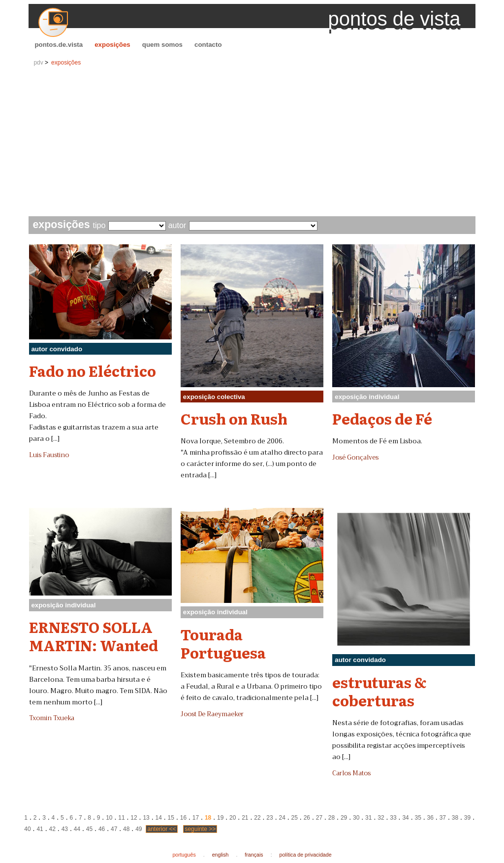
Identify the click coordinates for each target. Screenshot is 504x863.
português (184, 855)
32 (381, 818)
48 (126, 829)
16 (183, 818)
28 (331, 818)
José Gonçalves (355, 458)
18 (208, 818)
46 (102, 829)
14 (159, 818)
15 (171, 818)
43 (65, 829)
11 (121, 818)
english (220, 855)
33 (393, 818)
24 (282, 818)
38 (455, 818)
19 (220, 818)
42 (52, 829)
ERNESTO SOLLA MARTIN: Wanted (94, 636)
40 (27, 829)
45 (89, 829)
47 (114, 829)
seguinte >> (200, 829)
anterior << (161, 829)
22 (257, 818)
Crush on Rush (234, 418)
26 (307, 818)
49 (139, 829)
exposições (112, 45)
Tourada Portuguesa (223, 643)
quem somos (162, 45)
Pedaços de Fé (382, 418)
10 (109, 818)
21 (245, 818)
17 (196, 818)
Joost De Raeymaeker (212, 714)
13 (146, 818)
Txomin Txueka (52, 718)
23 (269, 818)
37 (443, 818)
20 (233, 818)
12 (134, 818)
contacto (208, 45)
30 (356, 818)
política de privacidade (306, 855)
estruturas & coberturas (379, 691)
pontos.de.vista (59, 45)
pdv (38, 63)
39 (467, 818)
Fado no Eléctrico (93, 370)
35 (418, 818)
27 (319, 818)
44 (77, 829)
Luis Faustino (49, 455)
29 (344, 818)
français (254, 855)
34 (405, 818)
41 (40, 829)
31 (368, 818)
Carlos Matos (351, 773)
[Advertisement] (252, 142)
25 (295, 818)
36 (430, 818)
